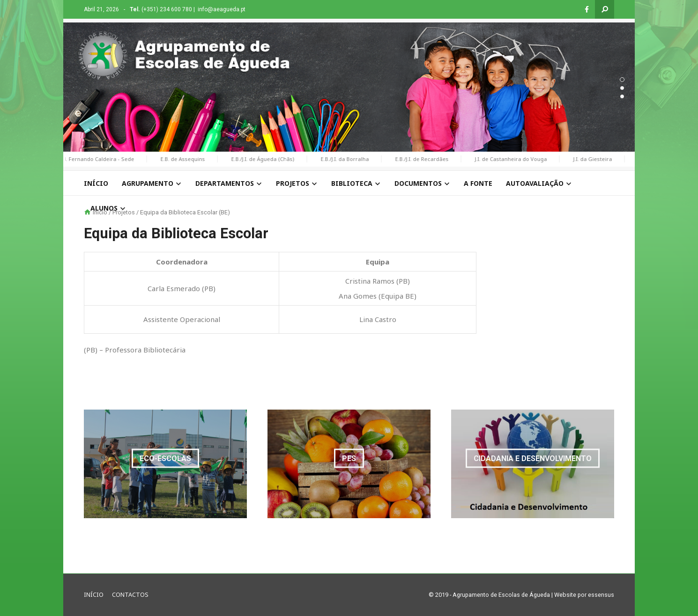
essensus (601, 595)
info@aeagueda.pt (222, 9)
